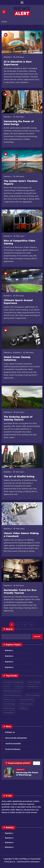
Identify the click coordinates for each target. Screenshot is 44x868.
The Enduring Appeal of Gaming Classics (18, 418)
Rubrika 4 (8, 236)
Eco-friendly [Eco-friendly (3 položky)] (35, 682)
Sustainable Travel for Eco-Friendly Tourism (20, 591)
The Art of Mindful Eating (19, 476)
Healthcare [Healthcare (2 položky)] (34, 687)
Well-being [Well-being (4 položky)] (10, 708)
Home (4, 22)
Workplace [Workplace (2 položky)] (10, 713)
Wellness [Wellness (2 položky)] (24, 708)
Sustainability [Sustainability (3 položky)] (27, 700)
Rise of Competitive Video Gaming (20, 242)
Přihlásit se (10, 732)
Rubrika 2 (8, 353)
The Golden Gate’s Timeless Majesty (21, 182)
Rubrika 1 (8, 117)
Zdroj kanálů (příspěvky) (16, 738)
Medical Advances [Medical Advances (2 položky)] (13, 691)
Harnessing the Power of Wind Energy (19, 123)
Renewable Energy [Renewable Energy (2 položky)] (13, 695)
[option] (22, 772)
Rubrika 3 (8, 57)
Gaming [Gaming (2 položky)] (20, 687)
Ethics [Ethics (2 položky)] (8, 687)
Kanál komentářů (13, 744)
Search (9, 629)
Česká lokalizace (13, 749)
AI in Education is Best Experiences (18, 63)
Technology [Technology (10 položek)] (10, 704)
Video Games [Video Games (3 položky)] (27, 704)
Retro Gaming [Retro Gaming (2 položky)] (33, 695)
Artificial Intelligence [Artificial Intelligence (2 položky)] (14, 682)
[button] (35, 763)
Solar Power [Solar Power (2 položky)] (10, 700)
